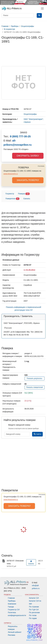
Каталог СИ (34, 598)
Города (11, 607)
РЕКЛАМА (41, 166)
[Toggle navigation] (42, 9)
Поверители (12, 199)
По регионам (34, 612)
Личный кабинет (15, 632)
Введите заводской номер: (19, 425)
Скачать (27, 199)
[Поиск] (18, 15)
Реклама (12, 635)
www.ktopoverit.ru (11, 174)
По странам (34, 607)
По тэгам (33, 615)
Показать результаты (35, 378)
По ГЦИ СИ (34, 610)
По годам (33, 618)
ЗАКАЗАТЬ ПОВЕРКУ (28, 180)
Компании (12, 604)
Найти (37, 434)
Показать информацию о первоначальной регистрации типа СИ (23, 309)
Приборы (12, 601)
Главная (11, 598)
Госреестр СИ (14, 610)
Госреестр (10, 194)
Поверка (24, 194)
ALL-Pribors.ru (12, 9)
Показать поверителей (34, 387)
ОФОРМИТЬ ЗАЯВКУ (28, 156)
